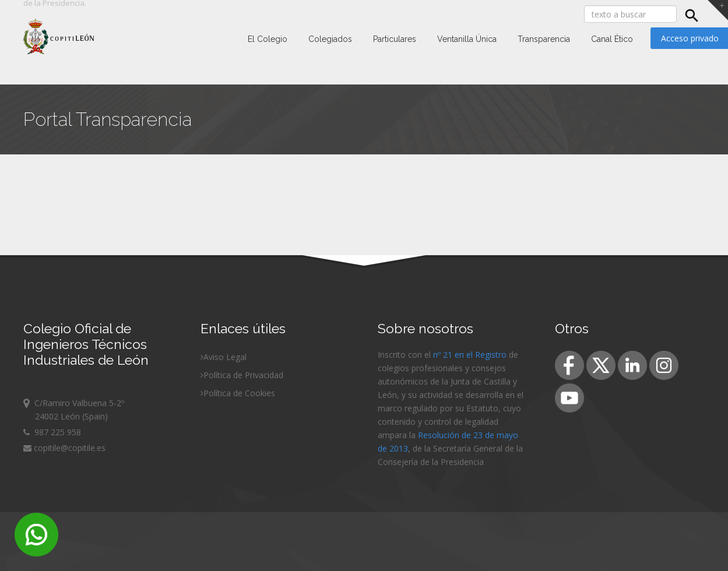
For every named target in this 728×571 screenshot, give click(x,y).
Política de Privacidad (243, 375)
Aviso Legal (225, 357)
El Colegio (268, 39)
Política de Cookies (239, 393)
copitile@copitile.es (64, 448)
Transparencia (544, 39)
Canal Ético (612, 39)
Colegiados (330, 39)
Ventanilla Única (467, 39)
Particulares (395, 39)
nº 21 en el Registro (470, 355)
